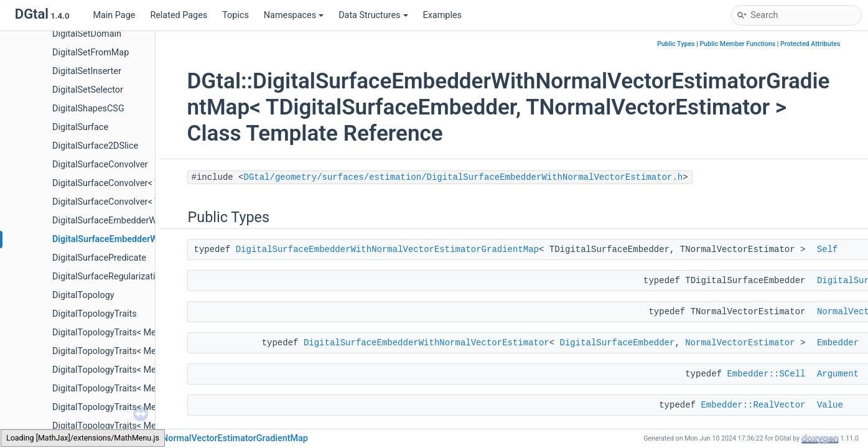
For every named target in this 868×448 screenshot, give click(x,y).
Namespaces (294, 15)
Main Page (114, 15)
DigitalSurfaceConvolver (100, 165)
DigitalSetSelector (88, 90)
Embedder (838, 343)
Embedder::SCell (766, 374)
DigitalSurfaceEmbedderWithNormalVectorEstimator (427, 343)
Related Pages (179, 15)
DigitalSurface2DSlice (95, 146)
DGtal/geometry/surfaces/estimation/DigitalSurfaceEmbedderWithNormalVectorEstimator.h (464, 177)
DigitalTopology (83, 295)
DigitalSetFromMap (91, 53)
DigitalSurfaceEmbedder (618, 343)
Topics (236, 15)
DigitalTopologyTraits (95, 314)
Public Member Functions (737, 44)
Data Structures (373, 15)
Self (828, 250)
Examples (442, 15)
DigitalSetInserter (87, 71)
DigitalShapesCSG (88, 109)
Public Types (676, 44)
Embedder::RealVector (753, 405)
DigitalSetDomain (87, 34)
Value (830, 405)
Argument (838, 374)
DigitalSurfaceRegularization (109, 277)
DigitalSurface (80, 127)
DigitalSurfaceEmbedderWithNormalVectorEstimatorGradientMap (387, 250)
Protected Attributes (810, 44)
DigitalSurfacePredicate (99, 258)
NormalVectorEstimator (740, 343)
